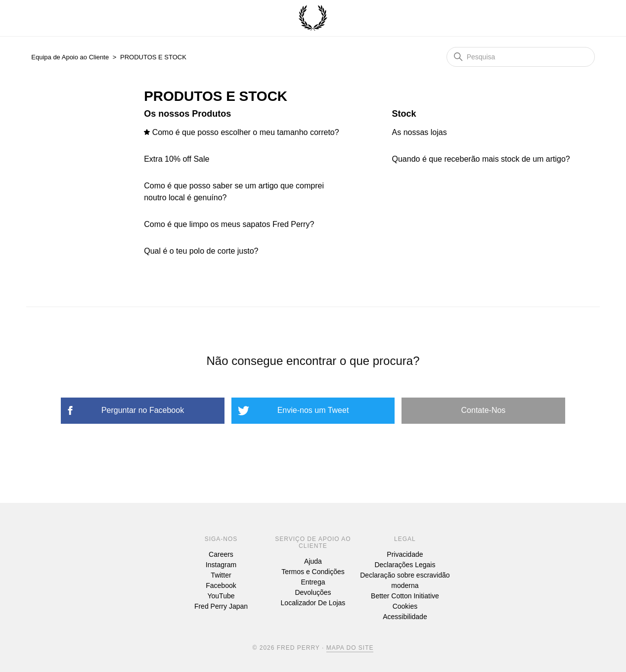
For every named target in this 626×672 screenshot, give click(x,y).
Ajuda (313, 561)
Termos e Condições (313, 572)
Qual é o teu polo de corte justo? (201, 251)
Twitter (221, 575)
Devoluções (313, 592)
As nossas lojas (420, 132)
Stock (404, 114)
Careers (221, 554)
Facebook (221, 585)
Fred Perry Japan (221, 606)
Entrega (313, 582)
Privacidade (405, 554)
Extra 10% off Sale (177, 159)
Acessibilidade (405, 617)
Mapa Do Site (350, 648)
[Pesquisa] (521, 57)
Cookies (405, 606)
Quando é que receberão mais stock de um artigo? (481, 159)
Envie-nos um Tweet (313, 410)
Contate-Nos (484, 410)
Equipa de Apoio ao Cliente (70, 57)
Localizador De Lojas (313, 603)
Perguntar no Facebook (143, 410)
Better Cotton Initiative (405, 596)
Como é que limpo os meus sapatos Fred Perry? (229, 224)
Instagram (221, 565)
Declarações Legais (405, 565)
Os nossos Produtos (187, 114)
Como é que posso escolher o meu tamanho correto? (246, 132)
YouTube (221, 596)
